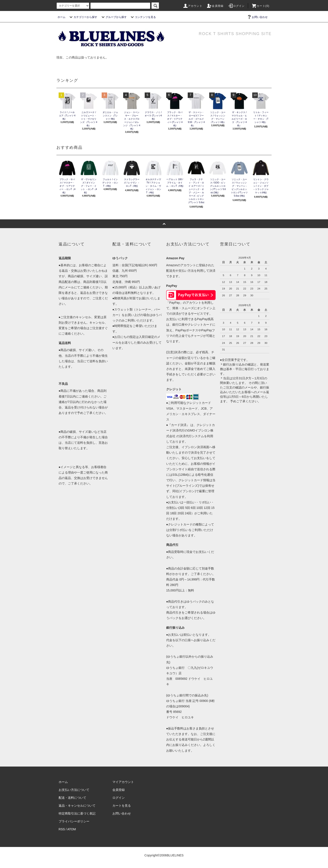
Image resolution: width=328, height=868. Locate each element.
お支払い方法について (74, 790)
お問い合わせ (257, 17)
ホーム (61, 17)
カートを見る (122, 806)
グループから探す (114, 17)
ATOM (72, 829)
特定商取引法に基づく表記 (77, 813)
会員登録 (215, 6)
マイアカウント (123, 782)
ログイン (236, 6)
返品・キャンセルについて (77, 806)
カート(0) (260, 6)
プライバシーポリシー (74, 821)
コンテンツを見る (143, 17)
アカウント (193, 6)
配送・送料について (72, 798)
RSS (62, 829)
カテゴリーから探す (83, 17)
